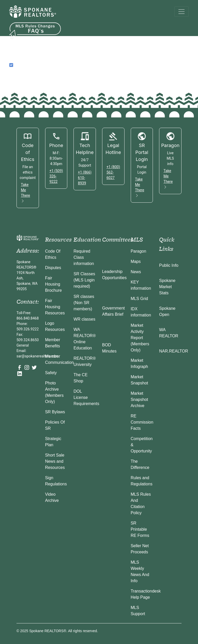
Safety (51, 373)
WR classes (84, 319)
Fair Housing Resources (55, 307)
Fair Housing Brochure (53, 284)
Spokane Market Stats (167, 287)
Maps (136, 261)
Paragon (139, 251)
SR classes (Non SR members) (84, 303)
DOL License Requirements (86, 397)
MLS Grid (139, 299)
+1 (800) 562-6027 (113, 172)
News (136, 272)
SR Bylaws (55, 412)
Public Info (169, 265)
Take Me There (26, 193)
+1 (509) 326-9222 (56, 176)
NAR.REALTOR (174, 351)
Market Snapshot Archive (139, 400)
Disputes (53, 268)
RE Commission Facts (142, 422)
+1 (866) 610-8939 (85, 178)
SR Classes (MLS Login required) (84, 280)
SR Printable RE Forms (140, 529)
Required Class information (84, 257)
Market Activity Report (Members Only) (140, 338)
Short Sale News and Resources (55, 461)
